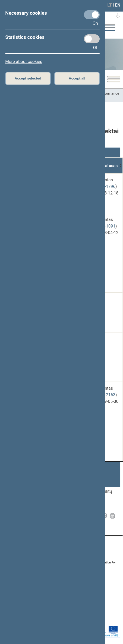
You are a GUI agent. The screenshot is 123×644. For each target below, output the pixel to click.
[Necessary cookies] (92, 15)
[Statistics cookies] (92, 39)
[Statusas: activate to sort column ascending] (109, 166)
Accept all (77, 78)
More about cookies (24, 62)
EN (118, 5)
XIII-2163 (107, 395)
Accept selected (28, 78)
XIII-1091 (107, 226)
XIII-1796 (107, 186)
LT (110, 5)
